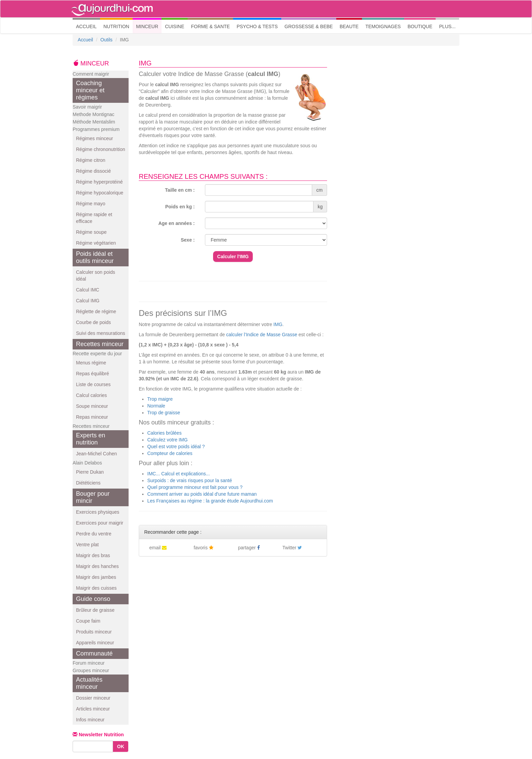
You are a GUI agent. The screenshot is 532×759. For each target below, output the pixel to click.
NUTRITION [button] (116, 26)
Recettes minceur (100, 344)
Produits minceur (94, 632)
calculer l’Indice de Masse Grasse (262, 335)
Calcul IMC (88, 290)
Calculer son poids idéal (96, 276)
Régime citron (91, 160)
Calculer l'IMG (233, 257)
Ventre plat (87, 545)
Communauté (94, 653)
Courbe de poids (93, 322)
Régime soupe (91, 232)
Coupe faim (88, 621)
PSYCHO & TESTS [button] (257, 26)
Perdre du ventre (94, 534)
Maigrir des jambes (96, 577)
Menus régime (91, 363)
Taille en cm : (180, 190)
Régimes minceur (94, 138)
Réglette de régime (96, 311)
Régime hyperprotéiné (99, 182)
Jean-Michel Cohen (97, 454)
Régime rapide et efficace (94, 218)
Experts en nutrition (91, 439)
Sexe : (188, 240)
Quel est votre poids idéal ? (176, 447)
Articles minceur (93, 709)
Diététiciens (88, 483)
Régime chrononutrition (101, 149)
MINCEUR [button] (147, 26)
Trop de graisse (164, 413)
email (158, 548)
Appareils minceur (95, 643)
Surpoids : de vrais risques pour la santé (190, 480)
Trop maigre (160, 399)
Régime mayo (91, 204)
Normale (156, 406)
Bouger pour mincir (93, 497)
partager (249, 548)
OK (121, 746)
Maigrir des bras (93, 555)
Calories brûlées (164, 433)
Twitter (292, 548)
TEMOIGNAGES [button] (383, 26)
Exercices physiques (98, 512)
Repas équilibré (92, 374)
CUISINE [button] (175, 26)
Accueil (85, 40)
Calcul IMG (88, 301)
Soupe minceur (92, 406)
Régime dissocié (93, 171)
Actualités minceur (89, 683)
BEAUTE (349, 26)
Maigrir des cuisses (96, 588)
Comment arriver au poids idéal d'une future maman (202, 494)
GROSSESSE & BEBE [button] (309, 26)
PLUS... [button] (447, 26)
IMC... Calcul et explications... (178, 474)
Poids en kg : (180, 207)
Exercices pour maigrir (100, 523)
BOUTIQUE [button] (420, 26)
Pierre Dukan (90, 472)
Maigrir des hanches (97, 566)
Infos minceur (90, 720)
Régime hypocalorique (100, 193)
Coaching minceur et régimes (90, 90)
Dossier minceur (93, 698)
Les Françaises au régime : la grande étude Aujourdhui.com (210, 501)
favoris (204, 548)
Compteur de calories (170, 453)
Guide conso (93, 599)
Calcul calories (91, 395)
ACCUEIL (88, 26)
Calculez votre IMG (167, 440)
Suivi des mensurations (101, 333)
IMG (278, 324)
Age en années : (177, 223)
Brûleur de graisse (95, 610)
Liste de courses (93, 384)
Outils (107, 40)
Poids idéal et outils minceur (95, 257)
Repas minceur (92, 417)
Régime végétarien (96, 243)
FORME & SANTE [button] (210, 26)
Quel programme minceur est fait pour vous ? (195, 487)
